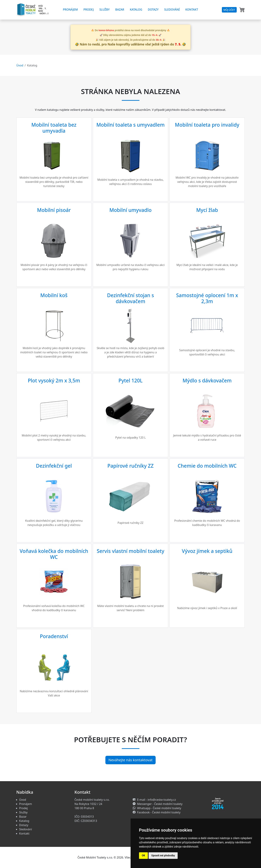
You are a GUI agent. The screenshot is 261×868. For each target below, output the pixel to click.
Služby (105, 10)
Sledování (172, 10)
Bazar (120, 10)
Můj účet (229, 10)
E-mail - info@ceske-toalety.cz (157, 800)
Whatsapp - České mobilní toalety (159, 808)
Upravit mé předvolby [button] (163, 855)
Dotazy (153, 10)
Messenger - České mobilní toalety (160, 804)
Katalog (136, 10)
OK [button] (144, 855)
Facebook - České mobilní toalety (159, 812)
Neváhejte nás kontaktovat (130, 760)
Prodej (89, 10)
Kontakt (192, 10)
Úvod (20, 65)
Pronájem (70, 10)
